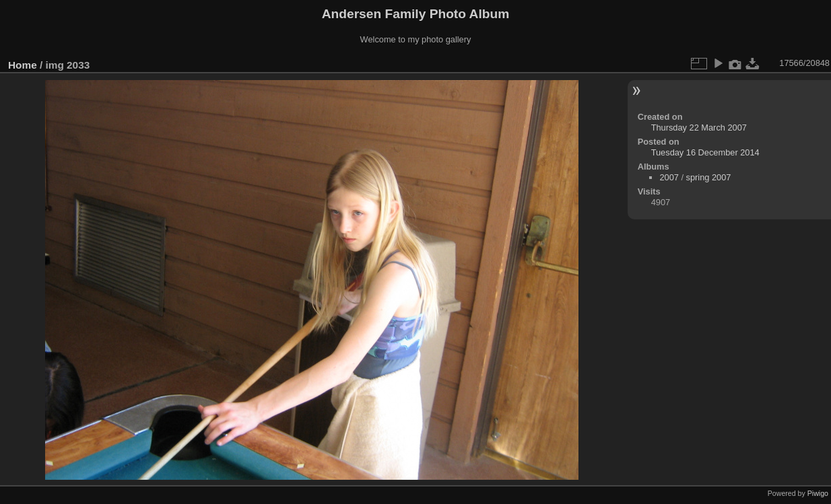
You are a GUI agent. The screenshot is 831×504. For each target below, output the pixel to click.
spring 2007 (709, 177)
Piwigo (818, 493)
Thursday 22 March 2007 (699, 128)
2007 (669, 177)
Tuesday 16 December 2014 (705, 152)
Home (23, 65)
